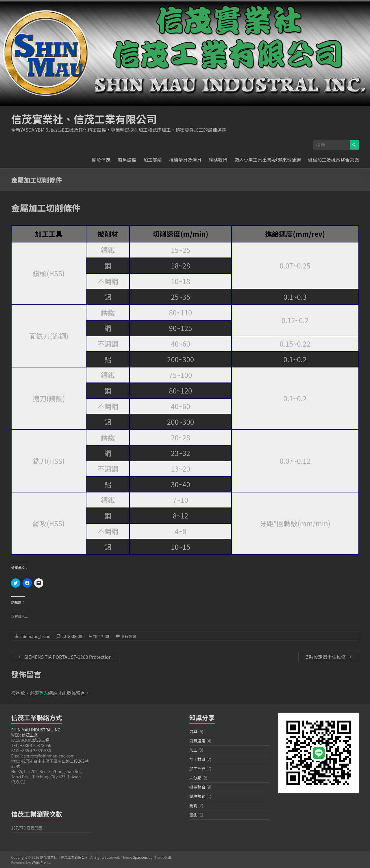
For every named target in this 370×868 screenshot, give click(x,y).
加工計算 (101, 636)
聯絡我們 (218, 160)
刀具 (193, 731)
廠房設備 (127, 160)
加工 (193, 750)
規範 (193, 806)
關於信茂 (101, 160)
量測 (193, 815)
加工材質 (197, 759)
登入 (43, 693)
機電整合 (197, 787)
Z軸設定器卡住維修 (329, 657)
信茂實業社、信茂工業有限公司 (84, 119)
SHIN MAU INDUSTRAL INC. (36, 730)
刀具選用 (197, 741)
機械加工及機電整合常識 (334, 160)
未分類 (195, 778)
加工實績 (153, 160)
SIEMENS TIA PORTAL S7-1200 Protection (65, 657)
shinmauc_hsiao (35, 636)
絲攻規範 (197, 796)
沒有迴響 (128, 636)
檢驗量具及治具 (185, 160)
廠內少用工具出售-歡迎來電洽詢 (268, 160)
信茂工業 (30, 735)
